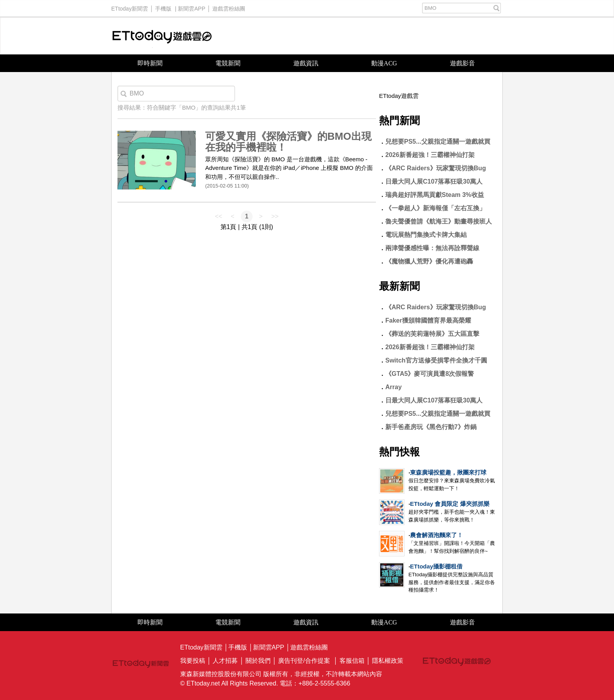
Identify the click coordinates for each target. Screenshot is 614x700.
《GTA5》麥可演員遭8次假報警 (430, 374)
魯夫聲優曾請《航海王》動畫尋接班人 (439, 221)
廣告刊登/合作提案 (304, 661)
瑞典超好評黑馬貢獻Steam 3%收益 (435, 195)
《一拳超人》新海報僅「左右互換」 (435, 208)
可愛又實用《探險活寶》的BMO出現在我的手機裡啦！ (288, 142)
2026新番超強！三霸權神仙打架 (430, 155)
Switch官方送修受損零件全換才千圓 (436, 360)
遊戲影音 (462, 63)
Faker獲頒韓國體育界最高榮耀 (428, 320)
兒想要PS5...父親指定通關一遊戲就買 (438, 142)
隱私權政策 (388, 661)
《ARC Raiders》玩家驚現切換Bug (436, 168)
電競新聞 (228, 63)
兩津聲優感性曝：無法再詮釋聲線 (432, 248)
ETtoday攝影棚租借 (436, 566)
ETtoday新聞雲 (130, 7)
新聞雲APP (191, 7)
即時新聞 (150, 63)
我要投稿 (193, 661)
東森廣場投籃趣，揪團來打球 (448, 472)
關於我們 (258, 661)
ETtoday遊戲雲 (162, 36)
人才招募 (225, 661)
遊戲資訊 (306, 63)
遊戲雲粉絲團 (229, 7)
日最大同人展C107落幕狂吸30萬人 (434, 181)
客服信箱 (352, 661)
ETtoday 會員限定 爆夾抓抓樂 (450, 504)
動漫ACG (384, 63)
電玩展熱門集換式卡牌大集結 (426, 235)
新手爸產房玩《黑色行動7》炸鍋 (431, 427)
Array (394, 387)
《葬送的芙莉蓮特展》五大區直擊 (432, 334)
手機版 (163, 7)
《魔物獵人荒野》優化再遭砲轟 (429, 261)
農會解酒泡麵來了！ (436, 535)
